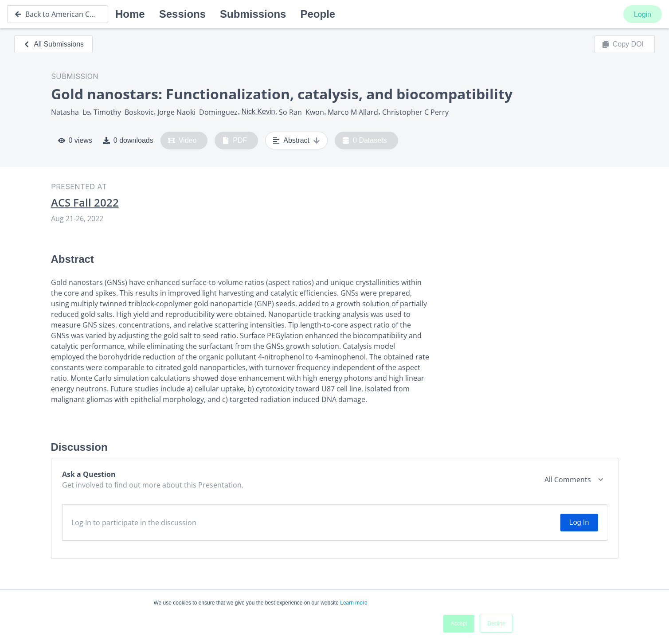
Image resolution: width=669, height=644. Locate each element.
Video (182, 141)
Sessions (182, 14)
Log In (579, 522)
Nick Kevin (258, 111)
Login (643, 14)
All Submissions (53, 44)
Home (130, 14)
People (318, 14)
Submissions (253, 14)
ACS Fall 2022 (85, 203)
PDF (235, 141)
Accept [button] (459, 624)
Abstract (296, 141)
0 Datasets (365, 141)
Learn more (354, 603)
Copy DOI (623, 44)
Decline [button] (496, 624)
